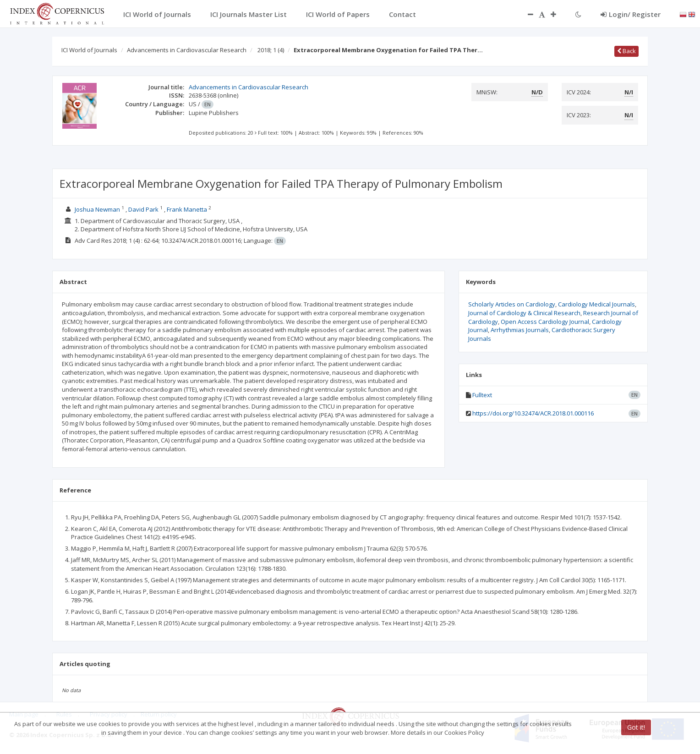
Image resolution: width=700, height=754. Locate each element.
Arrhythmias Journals (520, 330)
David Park (143, 209)
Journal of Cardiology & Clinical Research (524, 313)
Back (626, 51)
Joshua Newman (97, 209)
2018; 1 (271, 50)
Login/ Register (631, 14)
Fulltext (482, 395)
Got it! (636, 727)
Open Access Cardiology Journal (545, 322)
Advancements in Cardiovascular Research (187, 50)
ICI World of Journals (89, 50)
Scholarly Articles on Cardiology (512, 304)
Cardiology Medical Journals (596, 304)
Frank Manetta (187, 209)
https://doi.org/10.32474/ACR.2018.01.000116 (533, 413)
